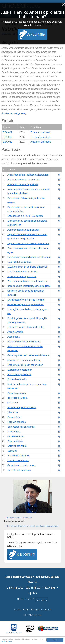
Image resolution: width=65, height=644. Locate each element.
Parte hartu (18, 610)
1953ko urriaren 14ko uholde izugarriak (27, 267)
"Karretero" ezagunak (18, 456)
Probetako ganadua (17, 379)
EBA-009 (8, 132)
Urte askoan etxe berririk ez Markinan (26, 300)
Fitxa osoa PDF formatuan (20, 518)
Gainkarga (13, 403)
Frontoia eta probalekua (19, 375)
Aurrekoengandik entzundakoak (23, 230)
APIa (26, 610)
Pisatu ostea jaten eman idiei (22, 408)
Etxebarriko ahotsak (40, 132)
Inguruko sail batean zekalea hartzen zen (28, 243)
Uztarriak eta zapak (17, 446)
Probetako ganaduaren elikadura (24, 342)
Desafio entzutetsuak (18, 460)
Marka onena (14, 432)
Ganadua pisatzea (17, 393)
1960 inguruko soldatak (19, 262)
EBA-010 (8, 137)
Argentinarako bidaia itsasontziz (23, 180)
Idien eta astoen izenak (19, 470)
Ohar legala (35, 610)
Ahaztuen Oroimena (40, 142)
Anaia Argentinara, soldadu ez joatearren (28, 175)
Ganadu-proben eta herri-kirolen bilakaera (28, 355)
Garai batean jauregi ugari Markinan (25, 304)
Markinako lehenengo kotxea (22, 276)
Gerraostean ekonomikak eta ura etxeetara (29, 257)
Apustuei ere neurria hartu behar (24, 360)
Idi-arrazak (13, 412)
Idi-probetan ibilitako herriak (21, 427)
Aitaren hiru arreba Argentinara (23, 185)
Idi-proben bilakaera (17, 398)
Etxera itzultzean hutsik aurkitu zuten (26, 327)
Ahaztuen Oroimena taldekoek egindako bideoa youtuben (34, 526)
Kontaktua (42, 600)
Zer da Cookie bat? (7, 642)
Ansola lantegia (15, 332)
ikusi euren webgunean (14, 113)
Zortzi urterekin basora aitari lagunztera (27, 281)
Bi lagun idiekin (15, 441)
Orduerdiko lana (15, 436)
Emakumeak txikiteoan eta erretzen (25, 365)
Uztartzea (12, 451)
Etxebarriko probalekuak (20, 370)
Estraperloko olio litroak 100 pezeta (25, 216)
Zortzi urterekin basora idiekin (22, 272)
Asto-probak (13, 337)
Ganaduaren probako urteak (22, 465)
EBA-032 (8, 142)
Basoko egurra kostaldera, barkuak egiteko (29, 286)
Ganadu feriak (15, 417)
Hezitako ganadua (17, 422)
